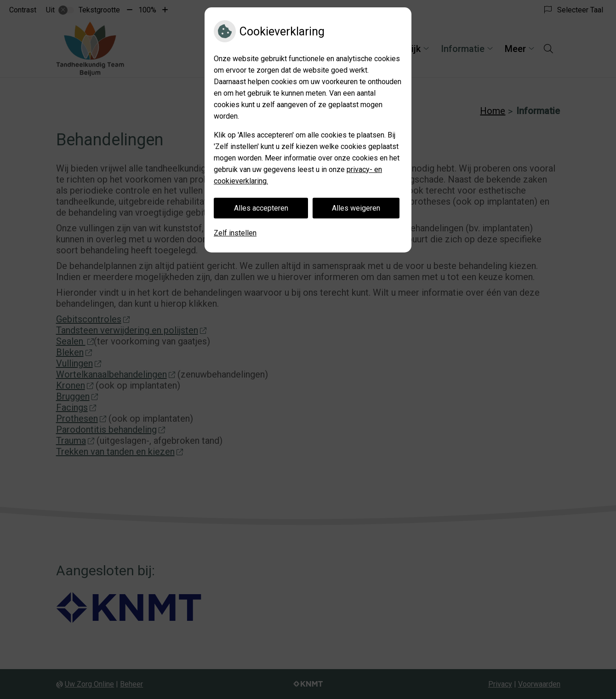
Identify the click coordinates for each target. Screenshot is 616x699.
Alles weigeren (356, 208)
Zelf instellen (235, 233)
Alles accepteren (261, 208)
